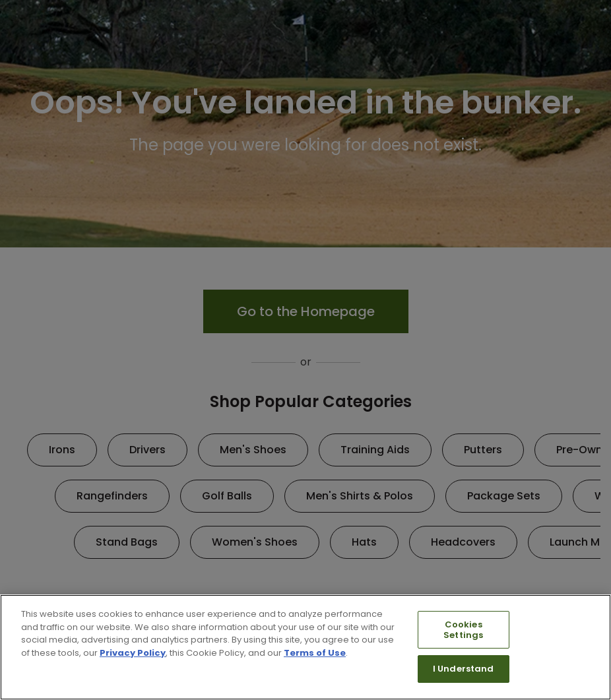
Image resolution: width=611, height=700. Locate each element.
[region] (305, 647)
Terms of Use (315, 653)
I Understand (464, 669)
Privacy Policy (133, 653)
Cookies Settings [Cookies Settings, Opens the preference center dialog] (463, 630)
